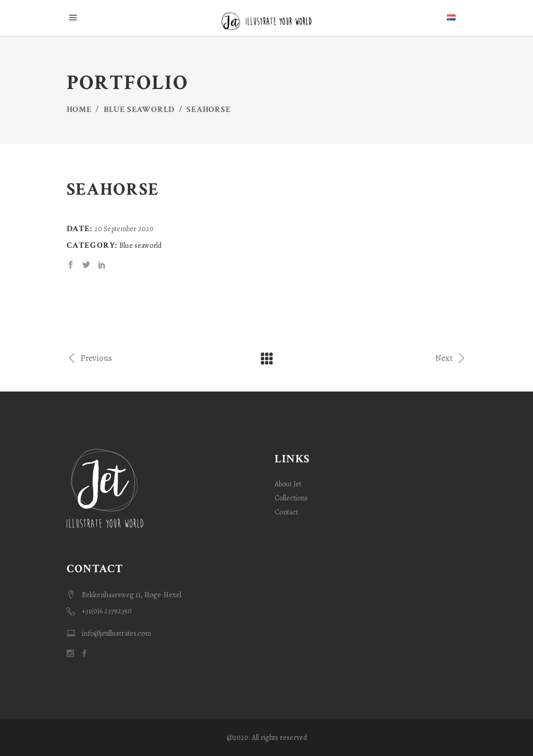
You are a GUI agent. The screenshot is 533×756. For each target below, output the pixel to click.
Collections (291, 498)
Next (451, 358)
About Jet (288, 484)
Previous (89, 358)
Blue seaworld (139, 110)
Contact (286, 512)
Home (79, 110)
